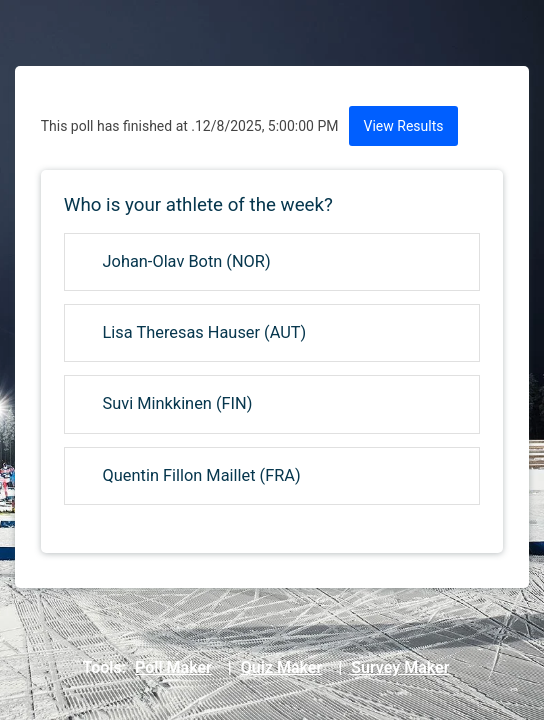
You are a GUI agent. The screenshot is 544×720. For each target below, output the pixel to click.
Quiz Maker (281, 667)
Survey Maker (400, 667)
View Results (404, 126)
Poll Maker (173, 667)
